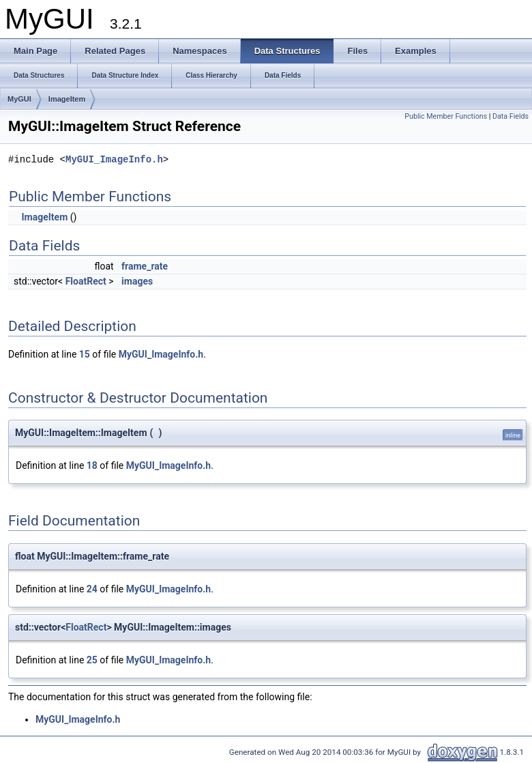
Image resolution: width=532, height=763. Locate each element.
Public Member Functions (446, 116)
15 (85, 354)
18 (92, 465)
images (137, 281)
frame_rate (145, 266)
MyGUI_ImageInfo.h (114, 160)
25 (92, 660)
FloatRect (86, 281)
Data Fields (511, 116)
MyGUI (19, 99)
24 (92, 589)
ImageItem (67, 99)
